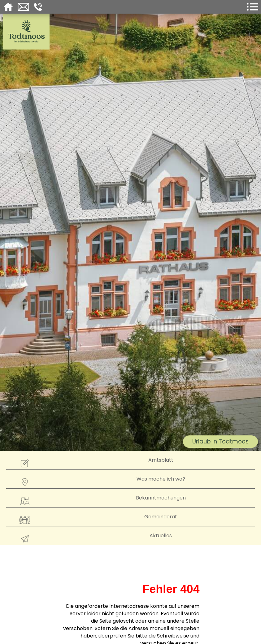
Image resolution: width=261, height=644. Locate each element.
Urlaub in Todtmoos (220, 441)
